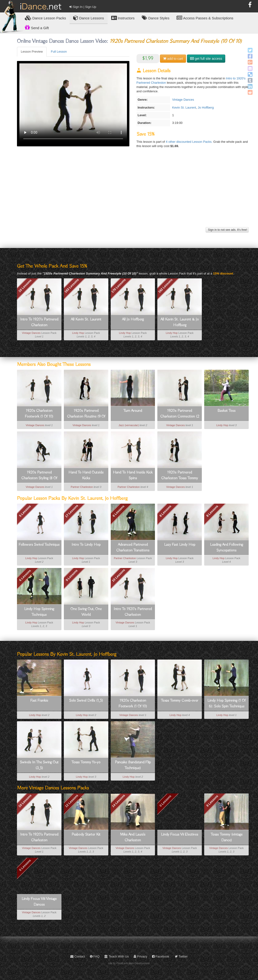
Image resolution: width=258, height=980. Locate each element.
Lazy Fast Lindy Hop (180, 545)
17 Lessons (72, 511)
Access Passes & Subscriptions (205, 18)
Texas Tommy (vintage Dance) (227, 837)
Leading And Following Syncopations (226, 548)
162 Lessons (165, 286)
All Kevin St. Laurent (86, 319)
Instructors (123, 18)
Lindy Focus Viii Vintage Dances (39, 902)
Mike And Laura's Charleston (133, 837)
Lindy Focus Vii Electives (180, 835)
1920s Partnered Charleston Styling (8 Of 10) (39, 476)
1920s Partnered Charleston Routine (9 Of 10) (86, 414)
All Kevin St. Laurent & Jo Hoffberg (180, 322)
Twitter (181, 956)
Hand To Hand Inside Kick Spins (133, 475)
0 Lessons (165, 801)
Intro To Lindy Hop (86, 545)
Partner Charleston (82, 487)
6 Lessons (119, 511)
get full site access (206, 59)
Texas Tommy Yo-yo (86, 762)
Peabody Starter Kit (86, 835)
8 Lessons (165, 511)
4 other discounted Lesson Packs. (189, 142)
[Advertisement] (133, 193)
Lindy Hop (78, 333)
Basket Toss (226, 411)
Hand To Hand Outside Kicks (86, 475)
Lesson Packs (45, 18)
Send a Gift (37, 27)
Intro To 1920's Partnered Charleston (39, 322)
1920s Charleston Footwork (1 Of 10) (39, 414)
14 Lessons (118, 801)
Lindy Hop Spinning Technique (39, 612)
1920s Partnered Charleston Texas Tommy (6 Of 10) (180, 476)
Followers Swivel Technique (39, 545)
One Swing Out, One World (86, 612)
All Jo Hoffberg (133, 319)
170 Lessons (119, 286)
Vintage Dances (183, 100)
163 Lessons (72, 286)
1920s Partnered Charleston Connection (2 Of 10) (180, 414)
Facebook (161, 956)
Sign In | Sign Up (83, 7)
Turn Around (133, 411)
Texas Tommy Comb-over (180, 701)
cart (173, 59)
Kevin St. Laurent (184, 107)
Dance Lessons (89, 18)
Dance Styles (156, 18)
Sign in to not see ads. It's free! (227, 230)
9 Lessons (72, 575)
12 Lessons (72, 801)
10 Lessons (25, 286)
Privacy (140, 956)
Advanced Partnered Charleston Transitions (133, 548)
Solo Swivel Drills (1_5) (86, 701)
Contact (78, 956)
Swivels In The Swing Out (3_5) (39, 765)
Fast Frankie (39, 701)
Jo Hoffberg (206, 107)
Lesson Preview (32, 52)
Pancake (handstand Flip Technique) (133, 765)
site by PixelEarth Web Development (129, 963)
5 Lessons (25, 511)
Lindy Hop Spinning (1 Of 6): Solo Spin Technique (226, 704)
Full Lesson (59, 52)
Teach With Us (116, 956)
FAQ (95, 956)
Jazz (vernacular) (129, 425)
